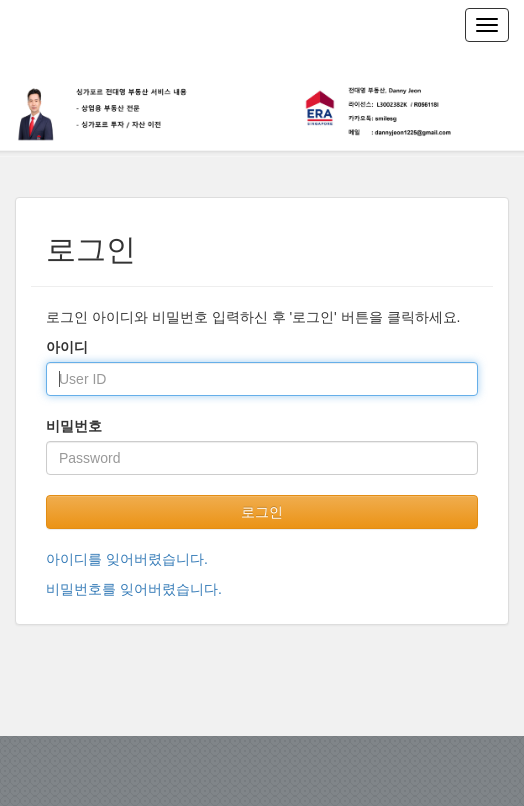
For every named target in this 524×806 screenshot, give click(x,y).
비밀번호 (74, 426)
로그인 (262, 512)
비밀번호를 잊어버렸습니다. (134, 589)
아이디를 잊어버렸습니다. (127, 559)
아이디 (67, 347)
